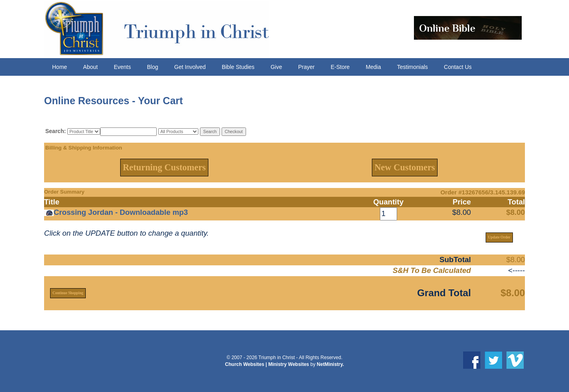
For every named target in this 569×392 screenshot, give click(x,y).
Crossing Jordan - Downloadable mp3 (121, 212)
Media (373, 67)
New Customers (405, 167)
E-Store (340, 67)
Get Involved (190, 67)
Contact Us (458, 67)
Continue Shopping (68, 293)
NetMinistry (330, 364)
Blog (153, 67)
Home (60, 67)
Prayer (306, 67)
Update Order (499, 237)
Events (122, 67)
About (90, 67)
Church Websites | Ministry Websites (268, 364)
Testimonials (413, 67)
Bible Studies (238, 67)
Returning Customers (164, 167)
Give (276, 67)
